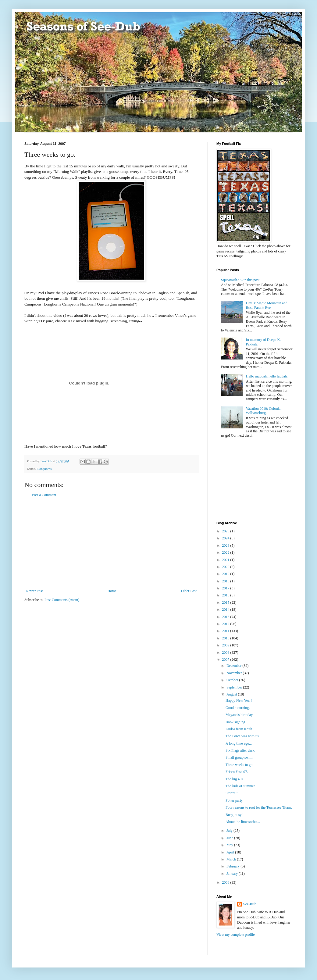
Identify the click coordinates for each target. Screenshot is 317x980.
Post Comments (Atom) (62, 600)
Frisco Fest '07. (237, 772)
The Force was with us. (243, 736)
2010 (226, 638)
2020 (226, 567)
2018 (226, 581)
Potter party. (235, 800)
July (230, 831)
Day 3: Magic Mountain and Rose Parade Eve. (267, 305)
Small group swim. (239, 757)
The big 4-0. (235, 779)
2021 (226, 560)
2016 (226, 595)
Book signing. (236, 722)
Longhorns (44, 469)
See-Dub (250, 904)
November (235, 673)
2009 (226, 645)
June (230, 838)
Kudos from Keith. (239, 729)
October (233, 680)
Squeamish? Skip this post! (241, 280)
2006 (226, 882)
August (232, 694)
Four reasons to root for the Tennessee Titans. (259, 807)
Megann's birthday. (239, 715)
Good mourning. (238, 708)
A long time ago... (239, 743)
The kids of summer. (241, 786)
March (232, 859)
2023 (226, 545)
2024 (226, 538)
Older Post (189, 591)
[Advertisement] (111, 543)
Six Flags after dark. (240, 750)
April (231, 852)
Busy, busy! (234, 815)
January (233, 874)
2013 (226, 617)
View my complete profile (236, 935)
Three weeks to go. (239, 765)
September (235, 687)
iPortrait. (232, 793)
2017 (226, 588)
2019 (226, 574)
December (234, 666)
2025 (226, 531)
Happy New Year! (239, 700)
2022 (226, 553)
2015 (226, 603)
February (233, 866)
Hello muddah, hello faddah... (268, 376)
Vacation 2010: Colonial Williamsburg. (264, 411)
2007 (226, 660)
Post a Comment (44, 495)
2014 (226, 610)
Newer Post (34, 591)
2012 (226, 624)
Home (112, 591)
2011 (226, 631)
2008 (226, 653)
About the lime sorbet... (243, 822)
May (230, 845)
